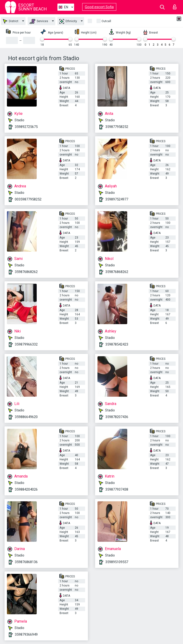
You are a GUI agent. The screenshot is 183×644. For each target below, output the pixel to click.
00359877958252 (28, 199)
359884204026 (26, 489)
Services (39, 21)
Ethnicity (68, 21)
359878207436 (117, 417)
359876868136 (26, 562)
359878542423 (117, 344)
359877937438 (117, 489)
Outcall (106, 21)
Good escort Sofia (99, 7)
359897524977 (117, 199)
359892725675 (26, 127)
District (11, 21)
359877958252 (117, 127)
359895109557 (117, 562)
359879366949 (26, 634)
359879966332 (26, 344)
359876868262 (26, 272)
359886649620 (26, 417)
